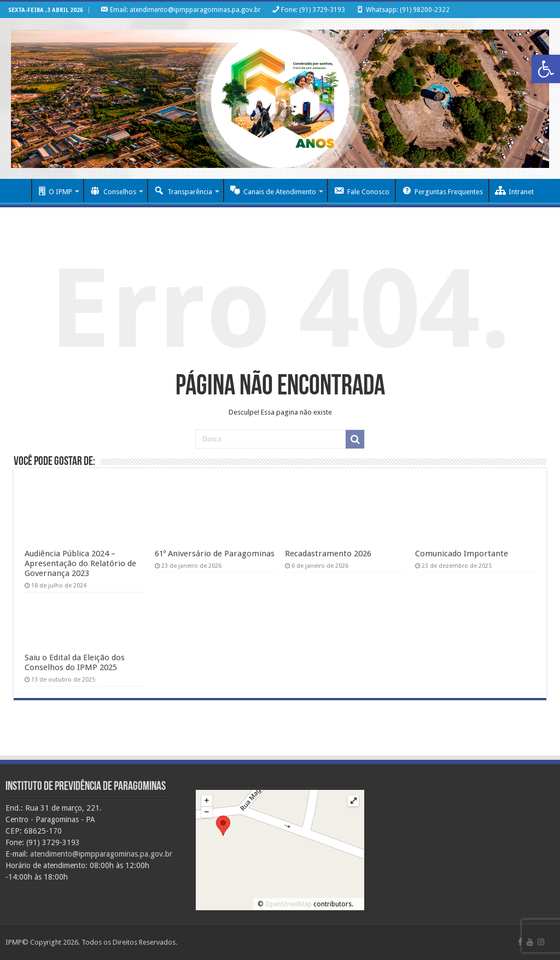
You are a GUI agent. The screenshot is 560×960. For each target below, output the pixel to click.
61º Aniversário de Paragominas (215, 554)
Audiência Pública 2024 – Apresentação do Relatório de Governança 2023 (80, 563)
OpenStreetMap (288, 904)
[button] (546, 69)
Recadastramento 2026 (328, 554)
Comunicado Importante (462, 554)
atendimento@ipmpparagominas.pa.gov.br (101, 854)
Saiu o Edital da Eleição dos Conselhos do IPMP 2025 (75, 662)
